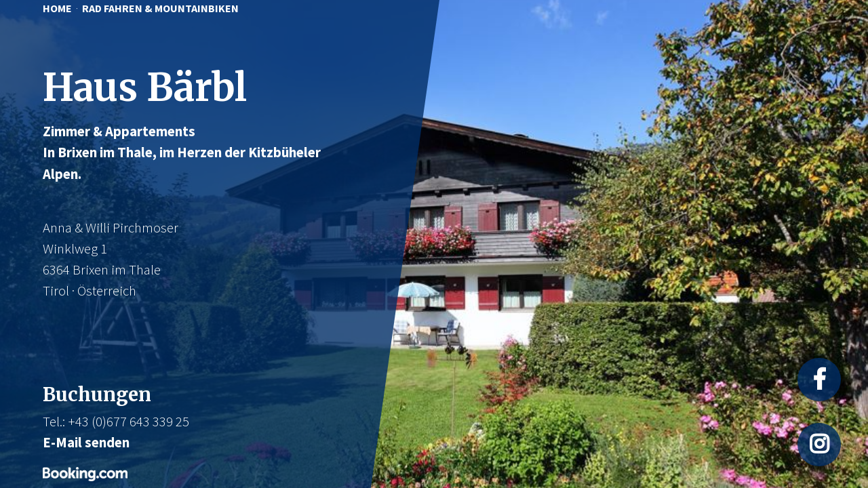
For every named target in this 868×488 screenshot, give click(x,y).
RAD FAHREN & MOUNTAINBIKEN (160, 8)
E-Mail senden (86, 443)
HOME (57, 8)
